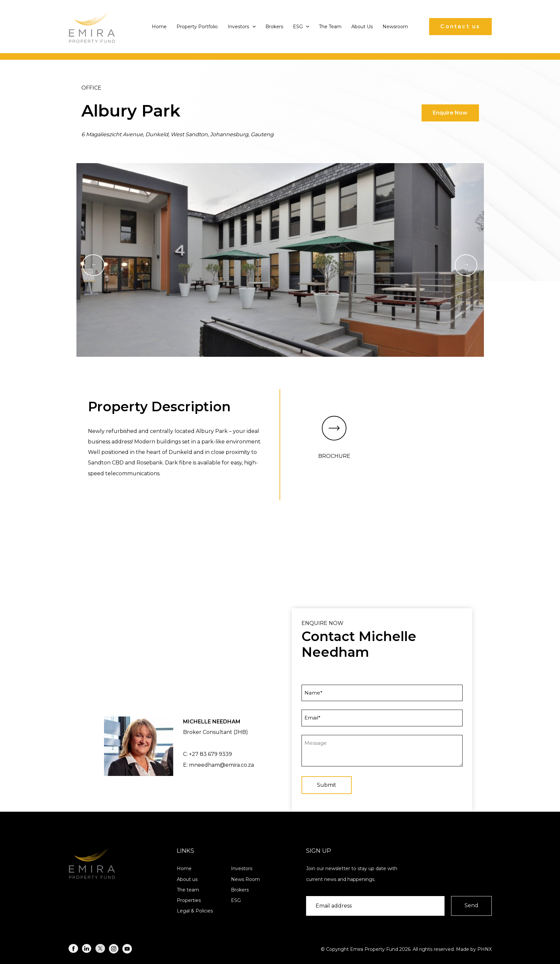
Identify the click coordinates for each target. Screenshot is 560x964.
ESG (301, 27)
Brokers (274, 27)
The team (188, 890)
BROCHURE (334, 438)
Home (159, 27)
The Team (330, 27)
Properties (189, 900)
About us (187, 879)
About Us (362, 27)
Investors (242, 27)
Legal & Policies (195, 911)
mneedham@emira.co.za (221, 765)
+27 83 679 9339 (210, 754)
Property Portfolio (197, 27)
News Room (245, 879)
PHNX (485, 949)
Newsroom (395, 27)
